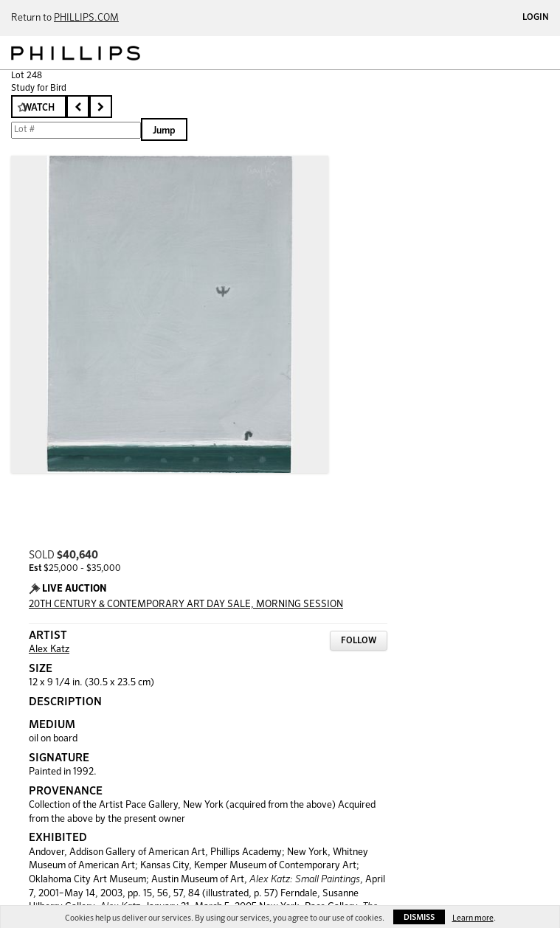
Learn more (473, 918)
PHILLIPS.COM (86, 18)
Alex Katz (49, 650)
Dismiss (419, 917)
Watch (39, 108)
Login (536, 18)
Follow (359, 641)
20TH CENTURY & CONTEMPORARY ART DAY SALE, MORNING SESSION (186, 605)
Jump (164, 131)
